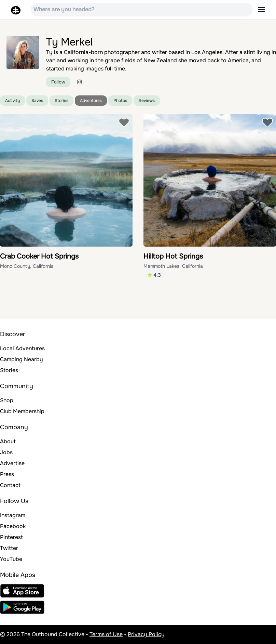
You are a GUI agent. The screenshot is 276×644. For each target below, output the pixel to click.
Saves (37, 101)
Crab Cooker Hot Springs (39, 256)
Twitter (9, 548)
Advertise (12, 463)
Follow (58, 82)
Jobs (6, 452)
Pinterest (11, 537)
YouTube (11, 559)
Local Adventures (22, 348)
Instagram (13, 515)
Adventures (91, 101)
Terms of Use (106, 634)
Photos (120, 101)
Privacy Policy (146, 634)
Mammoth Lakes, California (173, 266)
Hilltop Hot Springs (173, 256)
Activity (12, 101)
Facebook (13, 526)
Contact (10, 485)
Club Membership (22, 411)
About (8, 441)
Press (7, 474)
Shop (7, 400)
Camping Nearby (22, 359)
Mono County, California (27, 266)
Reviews (147, 101)
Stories (61, 101)
